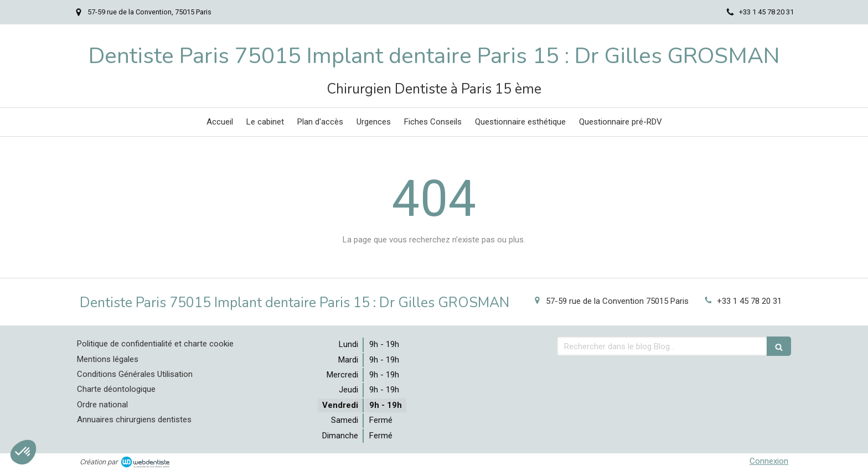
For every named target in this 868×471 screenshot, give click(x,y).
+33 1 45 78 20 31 (749, 301)
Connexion (769, 461)
